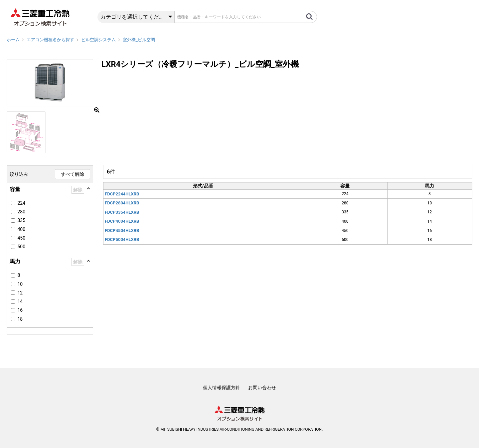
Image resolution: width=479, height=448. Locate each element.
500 (21, 247)
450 (21, 238)
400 (21, 229)
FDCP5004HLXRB (122, 239)
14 (20, 301)
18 (20, 319)
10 (20, 284)
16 (20, 310)
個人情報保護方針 (222, 388)
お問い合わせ (262, 388)
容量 (15, 189)
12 (20, 293)
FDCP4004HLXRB (122, 221)
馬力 (15, 261)
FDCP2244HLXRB (122, 194)
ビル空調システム (98, 40)
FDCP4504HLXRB (122, 230)
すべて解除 (73, 174)
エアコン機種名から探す (50, 40)
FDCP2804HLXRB (122, 203)
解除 (78, 190)
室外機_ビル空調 (139, 40)
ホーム (13, 40)
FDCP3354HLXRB (122, 212)
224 (21, 203)
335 (21, 220)
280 (21, 212)
